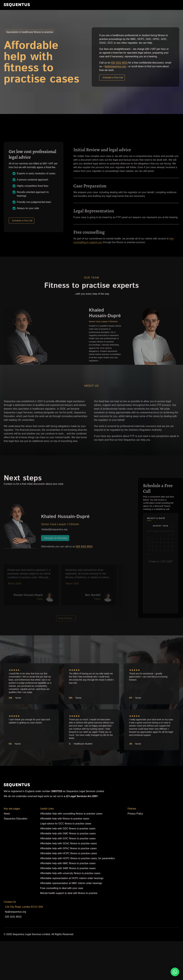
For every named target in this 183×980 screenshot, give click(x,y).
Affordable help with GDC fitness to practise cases (68, 829)
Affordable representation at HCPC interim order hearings (72, 878)
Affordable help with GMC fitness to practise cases (68, 833)
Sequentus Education (16, 819)
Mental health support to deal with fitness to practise (69, 893)
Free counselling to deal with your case (62, 888)
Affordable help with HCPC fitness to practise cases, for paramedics (77, 858)
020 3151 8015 (119, 63)
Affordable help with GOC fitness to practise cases (68, 838)
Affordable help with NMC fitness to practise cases (68, 863)
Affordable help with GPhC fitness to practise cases (68, 848)
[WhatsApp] (175, 972)
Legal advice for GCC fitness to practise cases (66, 824)
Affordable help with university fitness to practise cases (70, 873)
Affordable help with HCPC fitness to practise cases (68, 853)
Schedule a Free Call (113, 77)
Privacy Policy (135, 814)
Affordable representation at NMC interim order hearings (71, 883)
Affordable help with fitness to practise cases (65, 819)
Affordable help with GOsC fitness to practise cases (68, 843)
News (7, 814)
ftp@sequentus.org (115, 66)
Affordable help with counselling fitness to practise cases (71, 814)
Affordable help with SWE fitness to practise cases (68, 868)
